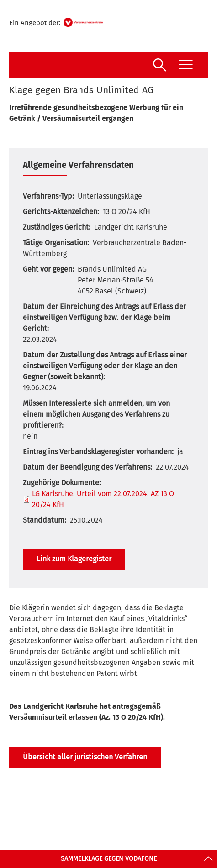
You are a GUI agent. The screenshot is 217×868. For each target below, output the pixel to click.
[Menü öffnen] (186, 65)
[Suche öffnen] (160, 66)
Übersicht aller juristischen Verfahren (85, 757)
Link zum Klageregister (74, 559)
